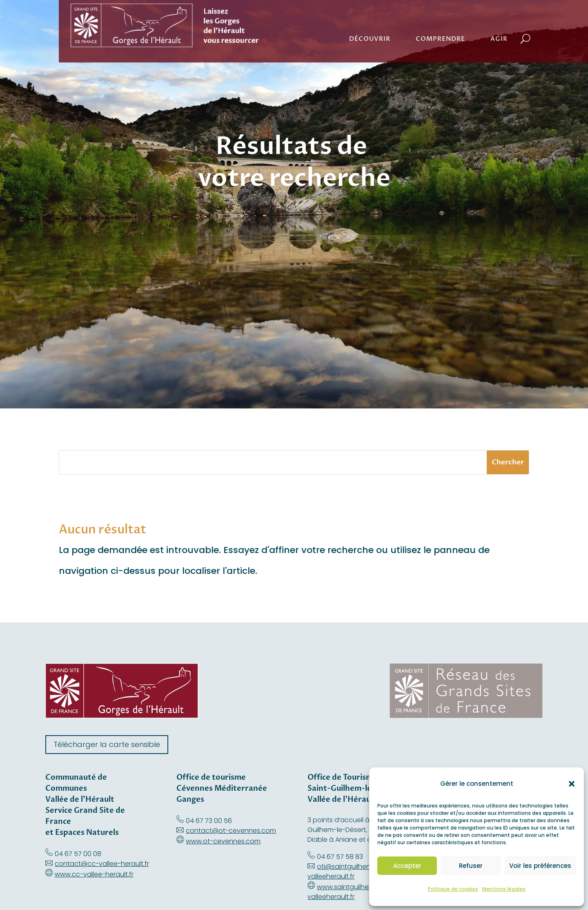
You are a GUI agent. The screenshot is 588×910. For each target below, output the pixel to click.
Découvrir (370, 22)
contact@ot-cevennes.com (231, 831)
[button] (572, 784)
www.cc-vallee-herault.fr (94, 874)
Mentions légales (504, 889)
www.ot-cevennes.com (223, 841)
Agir (499, 22)
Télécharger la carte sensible (107, 744)
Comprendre (440, 22)
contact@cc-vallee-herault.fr (102, 864)
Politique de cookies (453, 889)
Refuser (471, 866)
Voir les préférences (540, 866)
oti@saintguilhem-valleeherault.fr (342, 871)
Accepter (407, 866)
